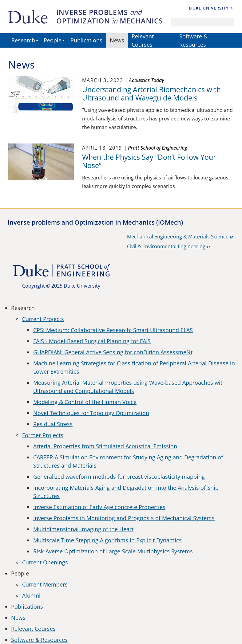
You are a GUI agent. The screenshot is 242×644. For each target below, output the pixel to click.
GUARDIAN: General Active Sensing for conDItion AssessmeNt (113, 352)
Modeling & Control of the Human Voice (85, 402)
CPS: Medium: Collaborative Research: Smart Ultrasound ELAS (113, 330)
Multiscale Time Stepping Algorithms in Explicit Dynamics (107, 540)
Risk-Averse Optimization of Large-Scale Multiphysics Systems (113, 551)
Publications (86, 40)
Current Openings (45, 562)
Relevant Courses (143, 40)
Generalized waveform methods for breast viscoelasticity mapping (119, 477)
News (117, 40)
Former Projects (43, 435)
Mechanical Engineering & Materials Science (178, 237)
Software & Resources (193, 40)
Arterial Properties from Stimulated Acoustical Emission (105, 446)
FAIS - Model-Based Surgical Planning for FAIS (92, 341)
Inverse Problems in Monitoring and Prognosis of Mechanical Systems (124, 518)
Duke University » (211, 8)
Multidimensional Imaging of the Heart (83, 529)
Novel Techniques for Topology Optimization (91, 413)
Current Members (45, 584)
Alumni (31, 595)
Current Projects (43, 319)
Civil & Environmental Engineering (166, 246)
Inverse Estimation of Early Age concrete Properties (99, 507)
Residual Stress (53, 424)
